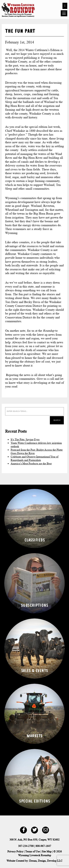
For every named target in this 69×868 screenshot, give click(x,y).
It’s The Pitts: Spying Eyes (25, 439)
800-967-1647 (43, 846)
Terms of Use (33, 851)
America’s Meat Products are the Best (31, 463)
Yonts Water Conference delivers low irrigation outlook (36, 445)
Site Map (47, 851)
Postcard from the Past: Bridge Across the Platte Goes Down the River (37, 451)
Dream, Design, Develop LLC (46, 861)
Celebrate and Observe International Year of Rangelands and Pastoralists (34, 458)
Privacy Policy (15, 851)
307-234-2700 (26, 846)
